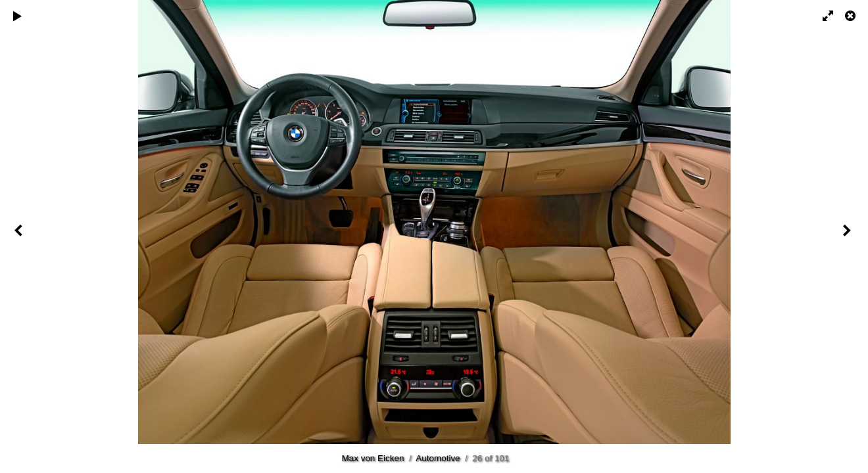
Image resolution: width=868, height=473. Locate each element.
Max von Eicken (373, 458)
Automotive (438, 458)
